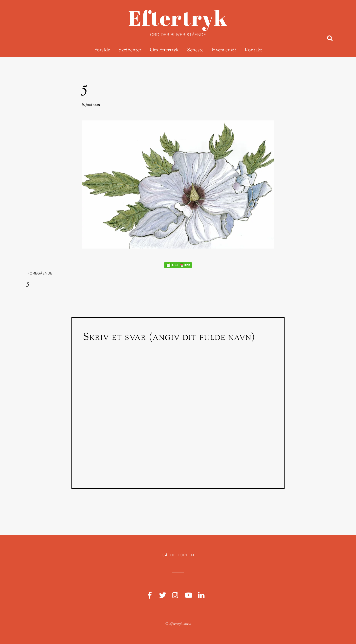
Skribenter (130, 50)
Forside (102, 50)
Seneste (195, 50)
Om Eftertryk (164, 50)
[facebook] (150, 595)
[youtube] (188, 595)
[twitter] (163, 595)
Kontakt (253, 50)
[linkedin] (201, 595)
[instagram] (176, 595)
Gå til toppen (178, 555)
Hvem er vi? (224, 50)
